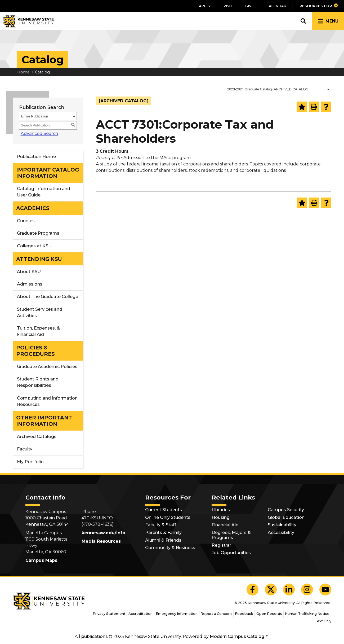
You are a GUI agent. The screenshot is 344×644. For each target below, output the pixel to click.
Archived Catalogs (37, 437)
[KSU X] (271, 590)
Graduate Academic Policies (47, 367)
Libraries (221, 510)
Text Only (323, 621)
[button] (318, 6)
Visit (228, 6)
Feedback (244, 614)
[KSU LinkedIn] (289, 590)
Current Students (164, 510)
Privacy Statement (109, 614)
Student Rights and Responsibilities (38, 382)
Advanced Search (38, 133)
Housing (221, 517)
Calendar (276, 6)
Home (23, 72)
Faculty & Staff (161, 525)
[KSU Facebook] (253, 590)
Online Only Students (168, 517)
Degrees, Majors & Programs (231, 535)
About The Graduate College (48, 297)
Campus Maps (41, 560)
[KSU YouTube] (325, 590)
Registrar (221, 545)
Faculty (25, 449)
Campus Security (286, 510)
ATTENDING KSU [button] (39, 259)
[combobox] (278, 89)
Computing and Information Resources (47, 401)
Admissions (30, 284)
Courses (26, 221)
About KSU (29, 272)
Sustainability (282, 525)
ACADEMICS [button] (33, 208)
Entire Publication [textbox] (35, 116)
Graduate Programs (38, 233)
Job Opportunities (231, 553)
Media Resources (101, 541)
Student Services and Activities (40, 312)
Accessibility (281, 533)
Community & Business (170, 548)
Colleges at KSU (34, 246)
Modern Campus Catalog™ (239, 636)
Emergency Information (177, 614)
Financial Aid (225, 525)
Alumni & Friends (163, 540)
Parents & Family (163, 533)
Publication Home (36, 157)
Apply (205, 6)
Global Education (286, 517)
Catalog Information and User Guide (44, 192)
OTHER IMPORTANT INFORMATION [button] (44, 421)
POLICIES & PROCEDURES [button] (35, 351)
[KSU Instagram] (307, 590)
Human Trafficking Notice (307, 614)
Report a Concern (216, 614)
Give (249, 6)
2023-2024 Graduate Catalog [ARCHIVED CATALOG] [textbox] (268, 89)
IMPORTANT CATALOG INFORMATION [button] (48, 173)
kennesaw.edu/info (103, 533)
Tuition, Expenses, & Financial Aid (38, 331)
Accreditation (140, 614)
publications (95, 636)
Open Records (269, 614)
